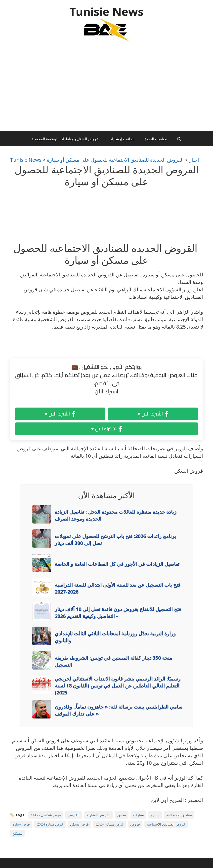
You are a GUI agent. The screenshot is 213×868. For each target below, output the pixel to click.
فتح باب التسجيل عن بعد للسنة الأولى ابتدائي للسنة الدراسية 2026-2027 (118, 588)
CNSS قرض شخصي (46, 815)
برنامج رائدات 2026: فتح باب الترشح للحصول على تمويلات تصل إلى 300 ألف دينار (115, 540)
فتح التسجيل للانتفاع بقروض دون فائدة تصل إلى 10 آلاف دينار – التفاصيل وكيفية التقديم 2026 (118, 613)
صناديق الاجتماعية (179, 815)
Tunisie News (106, 12)
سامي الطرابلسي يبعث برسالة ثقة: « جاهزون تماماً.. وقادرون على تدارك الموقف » (119, 710)
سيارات (138, 815)
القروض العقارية (98, 815)
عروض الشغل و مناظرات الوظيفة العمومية (65, 139)
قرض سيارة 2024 (50, 824)
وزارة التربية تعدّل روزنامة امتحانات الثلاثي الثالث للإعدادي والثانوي (115, 637)
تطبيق (122, 815)
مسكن (17, 833)
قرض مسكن (79, 824)
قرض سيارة (21, 824)
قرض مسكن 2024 (109, 824)
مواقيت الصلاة (156, 139)
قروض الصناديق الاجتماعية (166, 824)
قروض (135, 824)
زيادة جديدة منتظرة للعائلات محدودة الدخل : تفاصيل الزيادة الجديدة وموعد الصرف (116, 515)
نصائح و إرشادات (121, 139)
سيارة (155, 815)
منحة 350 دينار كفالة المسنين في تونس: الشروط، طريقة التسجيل (113, 661)
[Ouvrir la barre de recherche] (179, 139)
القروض (74, 815)
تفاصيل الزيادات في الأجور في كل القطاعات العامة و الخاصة (117, 564)
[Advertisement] (106, 89)
